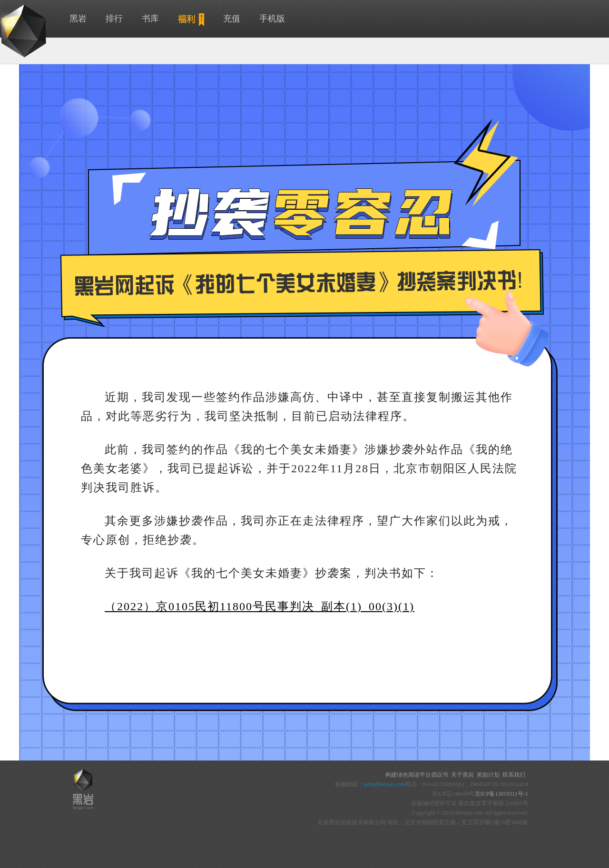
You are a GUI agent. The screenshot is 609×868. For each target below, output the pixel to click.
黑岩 (78, 19)
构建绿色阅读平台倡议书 (417, 775)
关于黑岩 (462, 775)
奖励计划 (488, 775)
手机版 (272, 19)
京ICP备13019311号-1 (501, 794)
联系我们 (514, 775)
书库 (150, 19)
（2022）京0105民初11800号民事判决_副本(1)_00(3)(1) (260, 606)
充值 (232, 19)
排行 (114, 19)
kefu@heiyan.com (384, 784)
